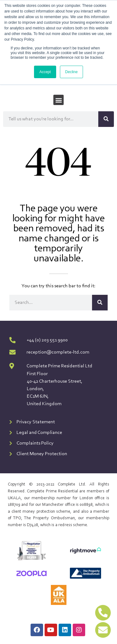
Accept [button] (45, 72)
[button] (58, 100)
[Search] (106, 119)
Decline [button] (71, 72)
